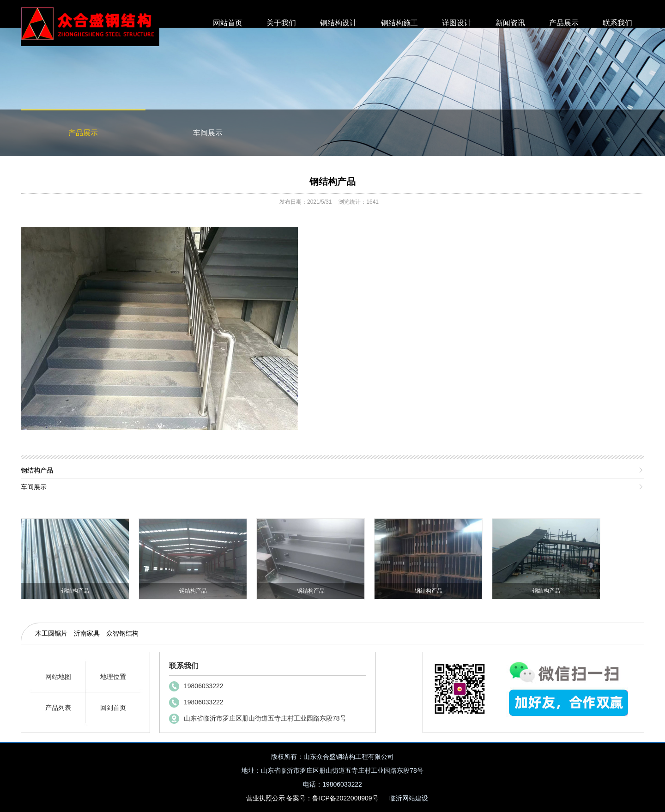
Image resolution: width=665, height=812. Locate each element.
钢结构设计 (339, 23)
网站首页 (228, 23)
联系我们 (617, 23)
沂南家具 (87, 633)
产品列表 (58, 708)
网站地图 (58, 677)
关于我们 (281, 23)
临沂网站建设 (409, 798)
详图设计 (457, 23)
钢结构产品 (332, 182)
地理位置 (113, 677)
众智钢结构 (122, 633)
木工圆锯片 (51, 633)
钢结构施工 (399, 23)
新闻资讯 (510, 23)
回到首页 (113, 708)
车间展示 (208, 133)
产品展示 (564, 23)
